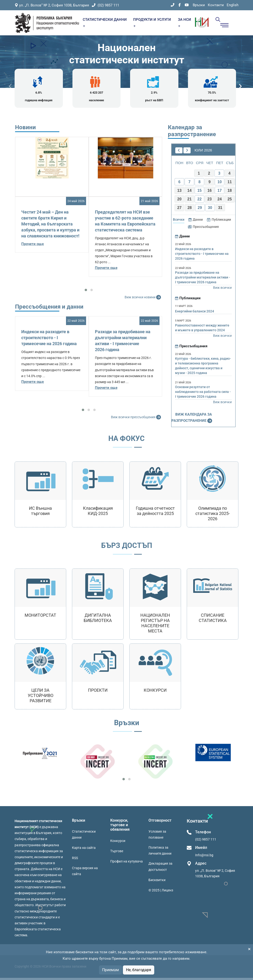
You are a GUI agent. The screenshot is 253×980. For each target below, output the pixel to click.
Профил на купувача (126, 864)
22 (199, 201)
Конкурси (118, 843)
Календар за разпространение (192, 133)
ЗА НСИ (184, 22)
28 (190, 210)
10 (220, 184)
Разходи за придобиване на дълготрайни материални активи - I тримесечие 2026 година (203, 280)
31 (220, 210)
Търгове (117, 853)
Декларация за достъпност (160, 869)
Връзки (199, 5)
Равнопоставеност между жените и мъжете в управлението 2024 (202, 330)
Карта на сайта (84, 850)
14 (189, 193)
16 (209, 193)
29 (200, 210)
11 (230, 184)
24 (220, 201)
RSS (75, 860)
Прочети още (33, 246)
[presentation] (10, 87)
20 (179, 201)
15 (199, 193)
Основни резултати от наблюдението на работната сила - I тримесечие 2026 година (203, 394)
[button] (86, 292)
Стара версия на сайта (85, 873)
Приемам (110, 970)
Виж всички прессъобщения (137, 420)
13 (179, 193)
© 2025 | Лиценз (161, 892)
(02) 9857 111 (105, 5)
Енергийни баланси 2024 (195, 313)
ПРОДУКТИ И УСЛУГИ (152, 22)
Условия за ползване (157, 837)
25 (230, 201)
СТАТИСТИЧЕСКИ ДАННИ (105, 22)
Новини (25, 129)
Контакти (216, 5)
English (233, 5)
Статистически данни (84, 837)
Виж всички (222, 290)
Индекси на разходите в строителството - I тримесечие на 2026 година (49, 340)
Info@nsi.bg (204, 857)
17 (220, 193)
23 (209, 201)
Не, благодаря (139, 970)
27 (179, 210)
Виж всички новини (143, 300)
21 (189, 201)
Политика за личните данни (160, 853)
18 (230, 193)
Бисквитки (157, 882)
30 (210, 210)
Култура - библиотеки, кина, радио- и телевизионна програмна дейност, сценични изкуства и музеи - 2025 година (203, 368)
